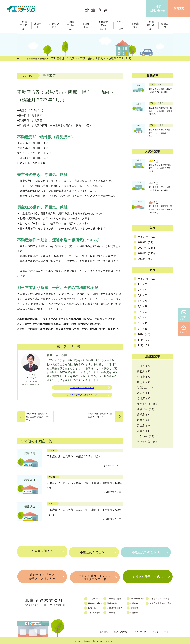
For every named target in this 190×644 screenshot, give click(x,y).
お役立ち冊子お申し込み (167, 602)
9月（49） (144, 329)
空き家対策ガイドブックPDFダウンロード (95, 576)
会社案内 (139, 602)
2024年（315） (147, 253)
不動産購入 (115, 611)
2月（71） (144, 290)
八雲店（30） (145, 431)
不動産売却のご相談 (146, 552)
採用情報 (96, 630)
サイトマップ (136, 630)
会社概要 (139, 606)
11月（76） (145, 340)
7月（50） (144, 318)
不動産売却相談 (97, 602)
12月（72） (145, 345)
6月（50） (144, 312)
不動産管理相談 (142, 597)
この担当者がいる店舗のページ (82, 396)
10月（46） (145, 334)
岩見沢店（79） (146, 387)
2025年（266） (147, 248)
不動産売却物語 (42, 552)
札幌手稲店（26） (148, 404)
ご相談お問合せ (184, 316)
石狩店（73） (145, 366)
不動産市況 (87, 25)
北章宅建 (98, 9)
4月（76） (144, 301)
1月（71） (144, 284)
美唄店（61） (145, 415)
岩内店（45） (145, 420)
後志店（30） (145, 393)
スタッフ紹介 (96, 611)
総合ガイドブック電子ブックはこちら (42, 576)
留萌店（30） (145, 371)
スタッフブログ (115, 630)
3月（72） (144, 295)
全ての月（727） (148, 279)
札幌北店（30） (146, 409)
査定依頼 (139, 611)
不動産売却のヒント (94, 552)
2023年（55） (146, 259)
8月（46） (144, 323)
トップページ (96, 597)
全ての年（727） (148, 237)
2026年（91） (146, 242)
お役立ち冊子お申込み (148, 576)
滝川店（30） (145, 398)
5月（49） (144, 306)
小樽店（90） (145, 377)
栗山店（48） (145, 425)
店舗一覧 (94, 606)
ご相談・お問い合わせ (166, 597)
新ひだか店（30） (148, 442)
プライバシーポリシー (161, 630)
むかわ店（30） (146, 436)
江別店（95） (145, 382)
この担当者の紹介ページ (82, 388)
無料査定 (184, 329)
